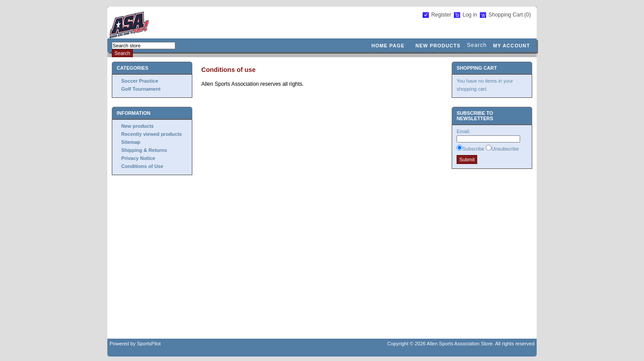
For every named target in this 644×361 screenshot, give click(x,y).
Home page (388, 46)
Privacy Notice (138, 158)
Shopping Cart (506, 15)
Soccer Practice (140, 81)
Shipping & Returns (144, 150)
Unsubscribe (505, 149)
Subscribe (473, 149)
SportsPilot (149, 344)
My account (511, 46)
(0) (527, 15)
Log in (470, 15)
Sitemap (131, 142)
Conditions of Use (142, 166)
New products (438, 46)
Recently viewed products (152, 134)
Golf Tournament (141, 89)
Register (441, 15)
